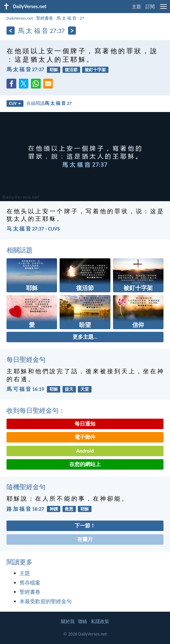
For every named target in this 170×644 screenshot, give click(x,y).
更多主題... (85, 337)
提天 (69, 389)
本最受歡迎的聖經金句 (46, 601)
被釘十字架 (95, 70)
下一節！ (85, 526)
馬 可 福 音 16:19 (25, 389)
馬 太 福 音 (67, 18)
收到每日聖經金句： (36, 411)
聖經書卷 (45, 18)
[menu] (163, 9)
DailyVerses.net (20, 18)
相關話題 (20, 250)
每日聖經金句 (26, 360)
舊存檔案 (30, 583)
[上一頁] (11, 31)
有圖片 (85, 539)
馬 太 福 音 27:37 (25, 69)
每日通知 (85, 424)
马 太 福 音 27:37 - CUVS (33, 229)
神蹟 (54, 509)
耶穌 (54, 70)
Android (85, 451)
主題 (136, 7)
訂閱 (150, 7)
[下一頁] (72, 31)
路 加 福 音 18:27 (25, 509)
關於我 (68, 622)
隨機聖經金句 (26, 487)
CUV (15, 103)
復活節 (71, 70)
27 (82, 18)
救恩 (69, 509)
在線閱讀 (49, 103)
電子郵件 (85, 437)
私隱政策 (100, 622)
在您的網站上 (85, 464)
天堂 (85, 389)
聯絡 (83, 622)
